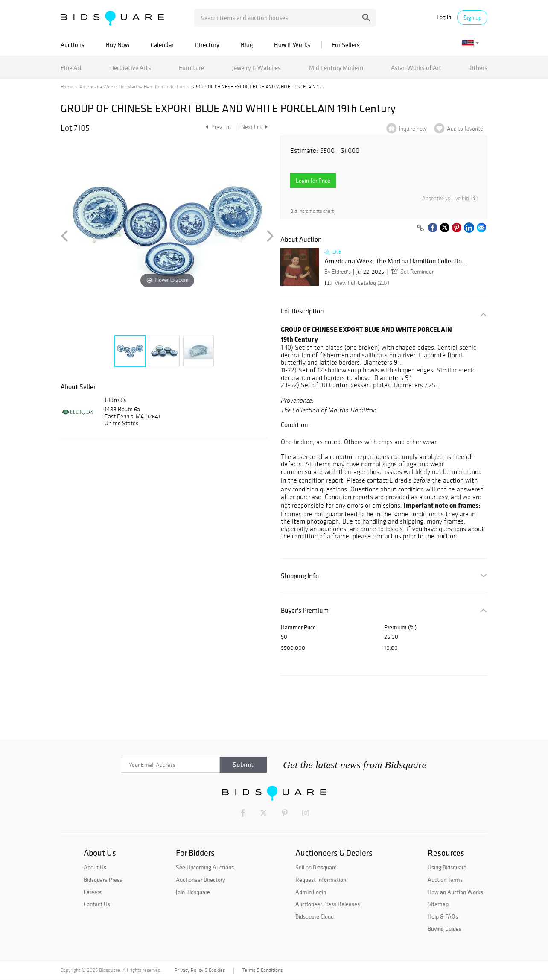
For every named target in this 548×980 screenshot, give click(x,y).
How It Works (292, 45)
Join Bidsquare (193, 892)
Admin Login (311, 892)
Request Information (321, 880)
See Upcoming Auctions (205, 867)
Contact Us (97, 904)
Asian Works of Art (416, 68)
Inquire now (413, 129)
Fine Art (71, 68)
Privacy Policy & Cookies (200, 970)
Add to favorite (465, 129)
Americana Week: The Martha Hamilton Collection (132, 87)
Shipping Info (300, 576)
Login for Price (313, 181)
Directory (207, 45)
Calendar (162, 45)
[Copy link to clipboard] (420, 228)
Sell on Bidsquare (316, 867)
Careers (93, 892)
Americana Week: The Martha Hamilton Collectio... (396, 261)
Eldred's (116, 400)
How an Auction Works (455, 892)
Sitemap (438, 904)
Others (478, 68)
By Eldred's (338, 272)
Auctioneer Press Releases (328, 904)
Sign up (472, 18)
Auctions (73, 45)
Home (67, 87)
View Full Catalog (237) (356, 283)
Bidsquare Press (103, 880)
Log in (444, 17)
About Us (95, 867)
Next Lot (254, 127)
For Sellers (346, 45)
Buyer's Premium (305, 610)
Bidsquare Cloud (315, 916)
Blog (247, 45)
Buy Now (118, 45)
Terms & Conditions (262, 970)
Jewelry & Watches (257, 68)
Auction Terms (445, 880)
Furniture (191, 68)
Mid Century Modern (336, 68)
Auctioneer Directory (200, 880)
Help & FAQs (443, 916)
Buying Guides (445, 929)
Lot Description (302, 311)
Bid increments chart (312, 211)
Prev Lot (217, 127)
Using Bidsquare (447, 867)
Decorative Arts (131, 68)
